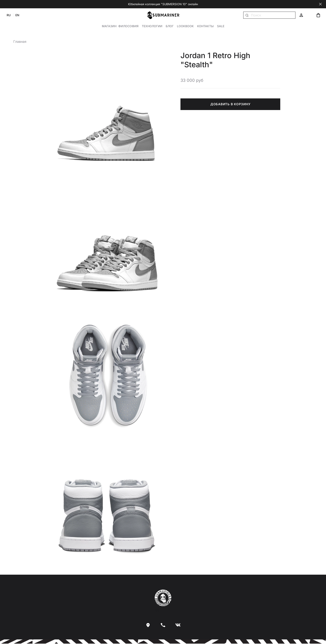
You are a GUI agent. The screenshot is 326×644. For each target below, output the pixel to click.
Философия (128, 26)
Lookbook (185, 26)
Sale (221, 26)
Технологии (152, 26)
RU (10, 15)
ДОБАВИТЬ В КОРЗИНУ (230, 104)
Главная (20, 42)
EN (18, 15)
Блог (170, 26)
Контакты (205, 26)
